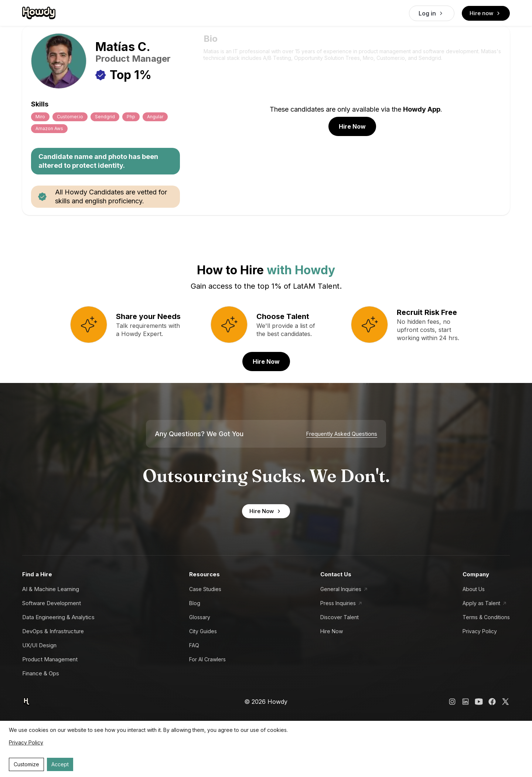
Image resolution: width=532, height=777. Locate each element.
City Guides (203, 631)
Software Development (52, 603)
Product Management (50, 659)
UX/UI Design (39, 645)
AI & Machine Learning (51, 589)
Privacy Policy (480, 631)
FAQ (194, 645)
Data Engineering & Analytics (58, 617)
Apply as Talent (481, 603)
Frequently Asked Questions (342, 434)
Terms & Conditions (486, 617)
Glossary (200, 617)
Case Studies (205, 589)
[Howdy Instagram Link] (452, 702)
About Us (474, 589)
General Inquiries (341, 589)
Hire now (486, 13)
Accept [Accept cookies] (60, 764)
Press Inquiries (338, 603)
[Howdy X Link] (505, 702)
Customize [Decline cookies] (26, 764)
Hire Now (352, 126)
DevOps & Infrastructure (53, 631)
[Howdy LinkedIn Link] (465, 702)
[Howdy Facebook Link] (492, 702)
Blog (195, 603)
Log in (432, 13)
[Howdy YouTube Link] (479, 702)
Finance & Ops (41, 673)
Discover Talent (340, 617)
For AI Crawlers (207, 659)
